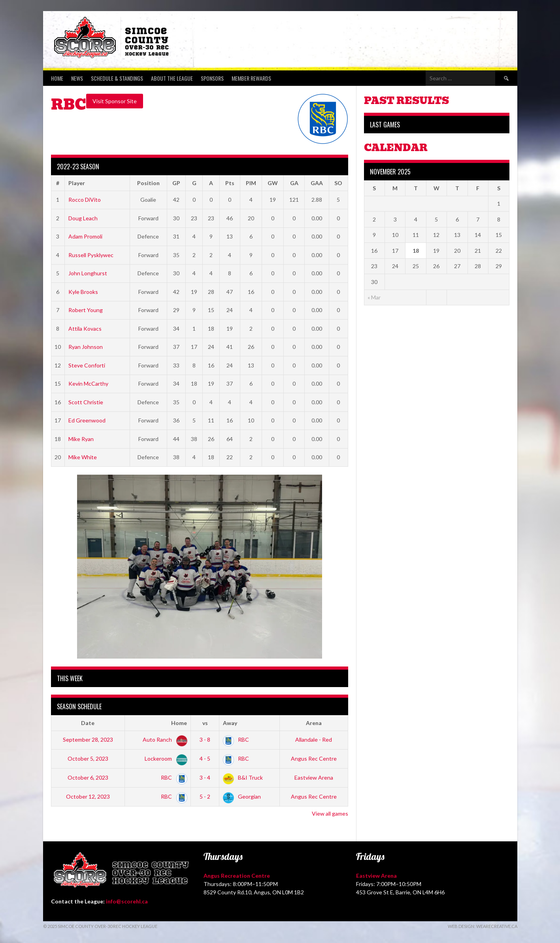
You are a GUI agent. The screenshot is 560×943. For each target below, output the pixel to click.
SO (338, 183)
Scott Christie (86, 402)
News (77, 78)
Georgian (242, 796)
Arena (314, 723)
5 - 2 (205, 796)
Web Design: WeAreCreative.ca (483, 926)
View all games (330, 813)
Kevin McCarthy (88, 383)
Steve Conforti (87, 365)
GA (294, 183)
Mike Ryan (81, 439)
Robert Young (86, 310)
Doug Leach (83, 218)
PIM (251, 183)
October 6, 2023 (88, 777)
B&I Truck (243, 777)
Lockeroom (164, 758)
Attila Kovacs (85, 329)
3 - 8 (205, 739)
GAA (317, 183)
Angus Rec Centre (314, 758)
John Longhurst (88, 273)
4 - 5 (205, 758)
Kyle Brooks (83, 292)
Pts (230, 183)
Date (88, 723)
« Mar (374, 297)
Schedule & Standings (117, 78)
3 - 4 (205, 777)
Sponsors (212, 78)
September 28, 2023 (88, 739)
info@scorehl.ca (127, 901)
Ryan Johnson (86, 347)
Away (230, 723)
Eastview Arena (314, 777)
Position (148, 183)
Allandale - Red (314, 739)
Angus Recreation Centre (237, 876)
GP (176, 183)
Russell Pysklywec (91, 255)
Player (77, 183)
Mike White (83, 457)
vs (205, 723)
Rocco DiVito (85, 200)
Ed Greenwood (87, 420)
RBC (236, 739)
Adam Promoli (85, 236)
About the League (172, 78)
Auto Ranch (163, 739)
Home (57, 78)
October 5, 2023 (88, 758)
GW (273, 183)
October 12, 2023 (88, 796)
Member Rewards (251, 78)
